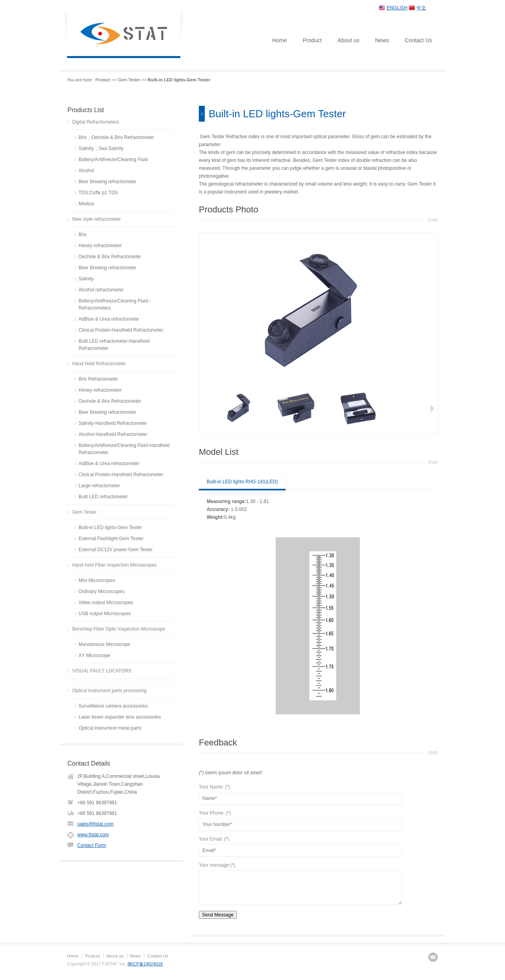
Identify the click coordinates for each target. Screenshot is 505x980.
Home (280, 40)
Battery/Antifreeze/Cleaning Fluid (113, 160)
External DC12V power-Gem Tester (116, 550)
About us (348, 40)
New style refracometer (96, 219)
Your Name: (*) (214, 787)
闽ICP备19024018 (145, 964)
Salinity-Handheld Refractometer (113, 423)
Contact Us (418, 40)
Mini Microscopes (97, 580)
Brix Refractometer (98, 379)
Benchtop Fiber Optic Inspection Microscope (119, 629)
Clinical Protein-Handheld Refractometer (121, 330)
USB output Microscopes (105, 614)
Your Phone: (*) (215, 813)
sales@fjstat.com (95, 824)
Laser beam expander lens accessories (120, 717)
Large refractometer (99, 486)
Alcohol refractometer (101, 290)
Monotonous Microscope (104, 644)
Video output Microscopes (106, 603)
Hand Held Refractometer (99, 364)
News (382, 40)
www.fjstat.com (93, 835)
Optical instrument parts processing (109, 691)
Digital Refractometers (96, 122)
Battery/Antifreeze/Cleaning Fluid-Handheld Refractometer (124, 449)
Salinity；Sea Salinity (101, 148)
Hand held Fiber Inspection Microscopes (114, 565)
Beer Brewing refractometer (108, 182)
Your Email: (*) (214, 839)
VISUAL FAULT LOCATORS (102, 671)
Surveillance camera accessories (113, 706)
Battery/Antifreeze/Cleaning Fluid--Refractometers (115, 304)
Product (312, 40)
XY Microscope (94, 655)
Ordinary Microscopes (102, 591)
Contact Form (92, 845)
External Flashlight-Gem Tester (111, 539)
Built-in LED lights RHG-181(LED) (242, 482)
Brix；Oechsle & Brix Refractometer (116, 137)
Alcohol (86, 171)
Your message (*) (217, 865)
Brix (83, 235)
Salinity (86, 279)
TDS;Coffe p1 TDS (98, 193)
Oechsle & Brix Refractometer (110, 257)
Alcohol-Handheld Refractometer (113, 434)
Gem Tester (129, 80)
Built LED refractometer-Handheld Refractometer (114, 345)
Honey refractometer (100, 246)
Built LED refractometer (103, 497)
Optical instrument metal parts (110, 728)
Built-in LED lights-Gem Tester (110, 528)
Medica (86, 204)
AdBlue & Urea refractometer (109, 319)
